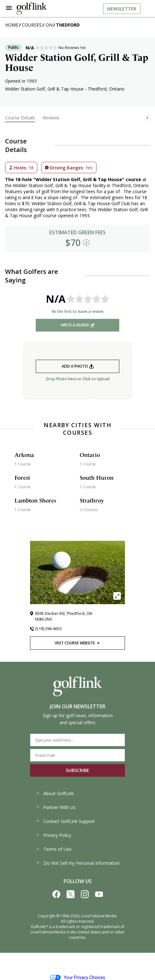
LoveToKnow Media (99, 916)
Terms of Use (54, 849)
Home (12, 25)
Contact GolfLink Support (65, 821)
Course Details (20, 118)
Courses (32, 25)
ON (49, 25)
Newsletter (122, 9)
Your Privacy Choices (78, 977)
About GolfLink (55, 793)
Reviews (51, 118)
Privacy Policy (53, 835)
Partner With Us (56, 807)
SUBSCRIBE (77, 770)
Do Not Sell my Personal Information (78, 863)
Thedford (68, 25)
